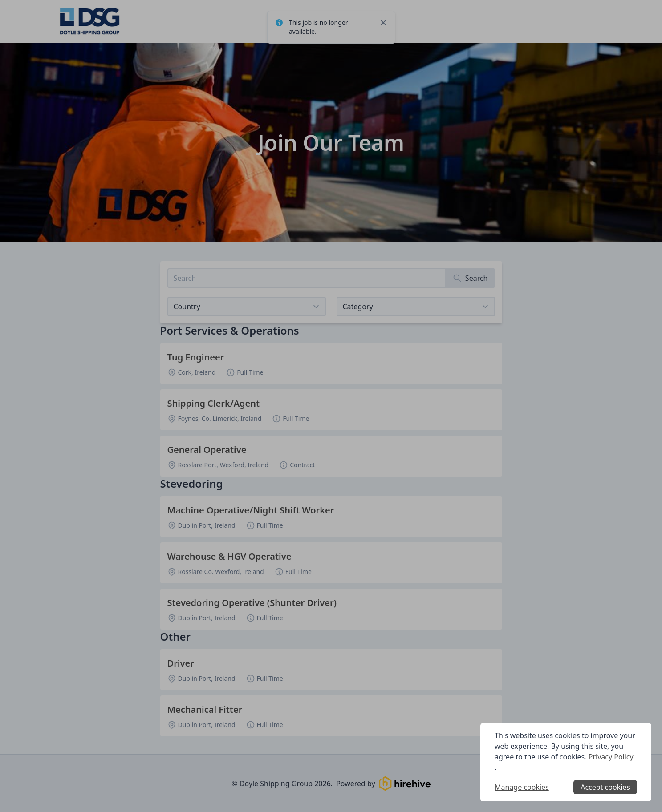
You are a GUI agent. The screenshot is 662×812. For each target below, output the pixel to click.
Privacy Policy (611, 757)
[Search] (470, 278)
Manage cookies (522, 787)
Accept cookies (605, 787)
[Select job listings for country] (247, 307)
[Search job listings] (307, 278)
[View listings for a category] (416, 307)
